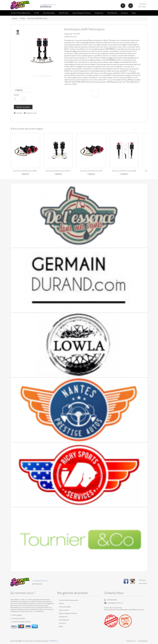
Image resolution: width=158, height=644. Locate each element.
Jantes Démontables (49, 13)
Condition (67, 37)
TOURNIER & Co (54, 641)
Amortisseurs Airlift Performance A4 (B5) (124, 171)
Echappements (99, 13)
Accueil (15, 18)
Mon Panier (143, 4)
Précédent (135, 129)
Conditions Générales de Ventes (21, 622)
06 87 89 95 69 (37, 584)
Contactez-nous (131, 641)
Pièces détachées (112, 13)
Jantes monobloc (64, 610)
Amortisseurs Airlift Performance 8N (91, 171)
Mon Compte (142, 7)
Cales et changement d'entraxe (68, 613)
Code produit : (69, 34)
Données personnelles (19, 618)
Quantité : (17, 95)
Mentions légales (17, 615)
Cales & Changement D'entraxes (82, 13)
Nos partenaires (143, 641)
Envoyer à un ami (32, 113)
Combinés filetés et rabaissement (69, 600)
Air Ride (37, 13)
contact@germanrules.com (48, 5)
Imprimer (19, 113)
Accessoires (124, 13)
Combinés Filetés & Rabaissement (21, 13)
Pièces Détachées (64, 620)
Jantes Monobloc (64, 13)
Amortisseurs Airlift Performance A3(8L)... (25, 171)
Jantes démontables (65, 607)
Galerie (134, 13)
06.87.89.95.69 (46, 7)
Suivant (144, 129)
